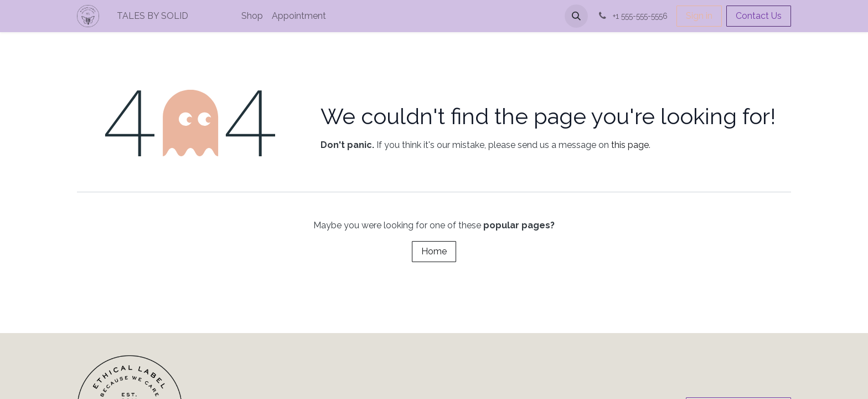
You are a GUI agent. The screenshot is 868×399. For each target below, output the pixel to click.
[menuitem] (190, 16)
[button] (576, 16)
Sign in (699, 16)
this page (630, 145)
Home (434, 251)
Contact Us (759, 16)
